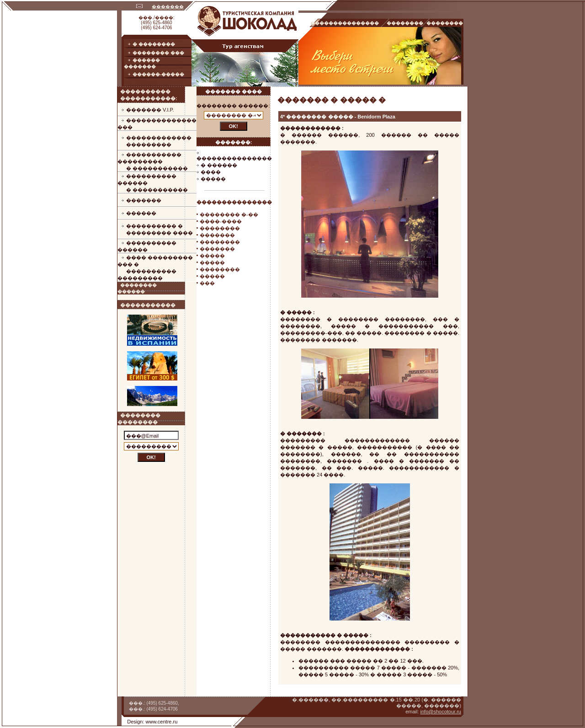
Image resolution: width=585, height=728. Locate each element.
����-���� (221, 221)
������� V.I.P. (150, 110)
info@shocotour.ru (441, 712)
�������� (220, 228)
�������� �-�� (229, 214)
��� (207, 283)
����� (213, 179)
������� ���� (234, 91)
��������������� (234, 158)
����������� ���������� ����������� (153, 161)
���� (211, 172)
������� (168, 7)
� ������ (219, 165)
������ (141, 213)
